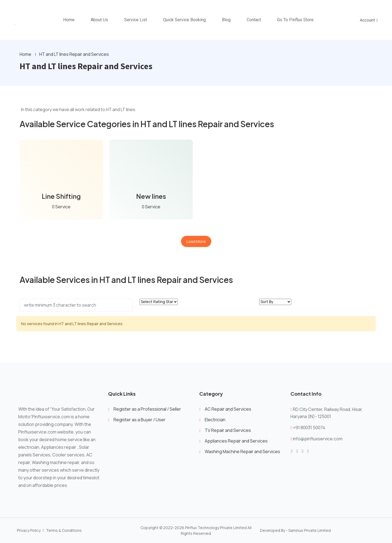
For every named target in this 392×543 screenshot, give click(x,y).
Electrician (215, 420)
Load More (196, 241)
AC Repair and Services (228, 409)
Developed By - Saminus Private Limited (295, 531)
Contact (254, 20)
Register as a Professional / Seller (147, 409)
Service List (136, 20)
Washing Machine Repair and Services (242, 452)
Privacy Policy (29, 531)
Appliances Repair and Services (236, 441)
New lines (151, 196)
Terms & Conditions (64, 531)
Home (25, 54)
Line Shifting (61, 196)
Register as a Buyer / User (140, 420)
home (69, 20)
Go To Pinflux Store (295, 20)
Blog (226, 20)
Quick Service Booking (184, 20)
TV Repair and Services (228, 430)
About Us (99, 20)
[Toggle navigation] (15, 24)
